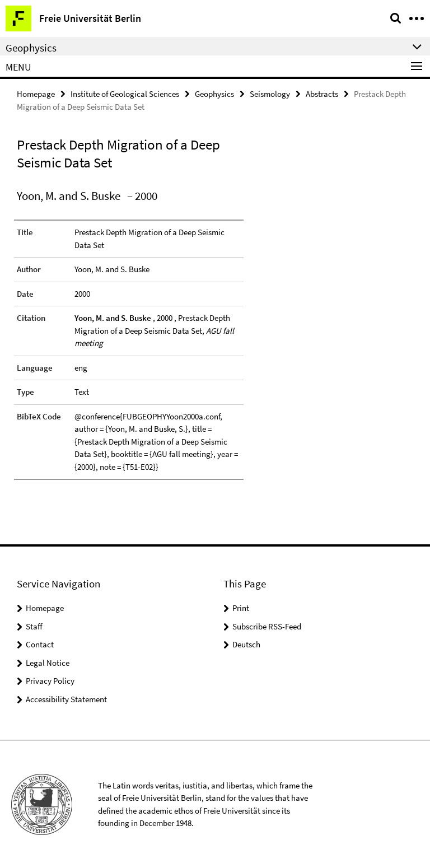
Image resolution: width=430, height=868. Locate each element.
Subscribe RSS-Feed (267, 626)
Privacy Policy (50, 680)
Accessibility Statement (66, 699)
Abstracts (322, 93)
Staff (34, 626)
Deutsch (246, 644)
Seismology (270, 93)
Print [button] (241, 607)
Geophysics (214, 93)
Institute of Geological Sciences (125, 93)
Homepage (36, 93)
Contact (40, 644)
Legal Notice (48, 662)
